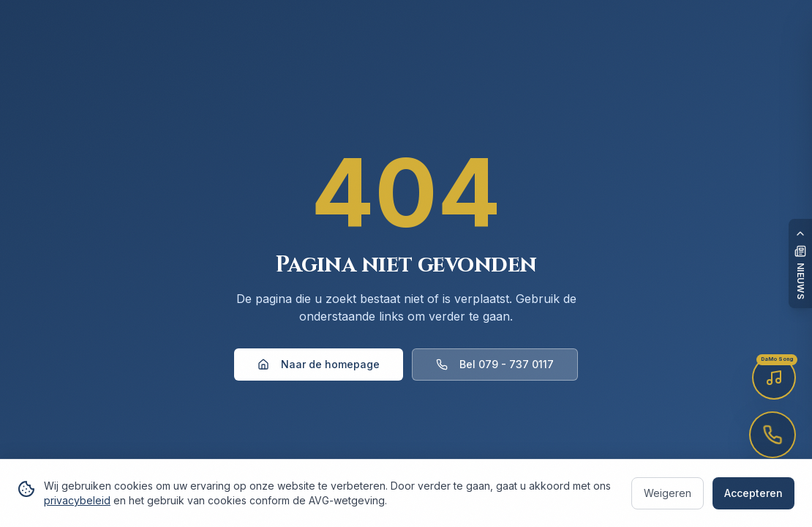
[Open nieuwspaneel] (800, 263)
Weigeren (668, 493)
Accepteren (753, 493)
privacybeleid (77, 500)
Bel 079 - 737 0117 (495, 364)
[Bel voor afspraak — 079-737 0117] (772, 435)
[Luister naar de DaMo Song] (774, 378)
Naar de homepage (319, 364)
